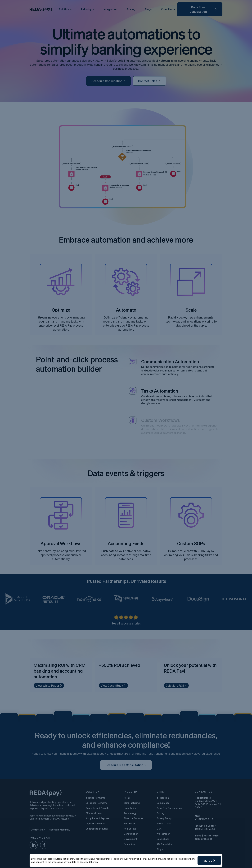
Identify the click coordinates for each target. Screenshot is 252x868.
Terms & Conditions (151, 859)
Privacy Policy (129, 859)
